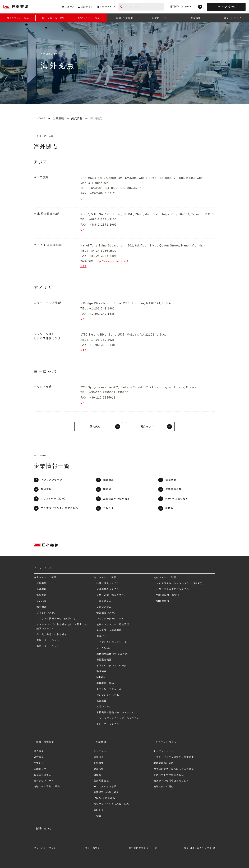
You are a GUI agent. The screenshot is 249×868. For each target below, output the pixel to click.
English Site (107, 7)
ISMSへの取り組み (178, 500)
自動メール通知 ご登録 (47, 786)
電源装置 (102, 702)
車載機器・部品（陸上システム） (115, 713)
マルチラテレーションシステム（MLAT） (180, 584)
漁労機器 (41, 608)
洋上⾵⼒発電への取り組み (52, 635)
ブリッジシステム (47, 614)
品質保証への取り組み (118, 500)
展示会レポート (43, 768)
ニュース (70, 7)
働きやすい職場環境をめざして (171, 780)
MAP (84, 199)
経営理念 (109, 481)
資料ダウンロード (181, 7)
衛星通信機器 (104, 661)
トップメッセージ (53, 481)
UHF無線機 (163, 602)
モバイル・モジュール (109, 690)
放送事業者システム (108, 590)
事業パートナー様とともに (169, 774)
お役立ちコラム (43, 774)
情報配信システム (107, 614)
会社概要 (172, 481)
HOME (41, 118)
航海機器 (41, 584)
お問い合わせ (228, 7)
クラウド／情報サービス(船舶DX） (57, 620)
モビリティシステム (108, 725)
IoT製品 (101, 678)
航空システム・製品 (165, 578)
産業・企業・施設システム (112, 596)
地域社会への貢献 (164, 786)
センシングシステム (108, 696)
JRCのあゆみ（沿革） (55, 500)
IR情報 (170, 509)
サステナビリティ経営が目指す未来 (174, 756)
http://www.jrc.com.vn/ (112, 261)
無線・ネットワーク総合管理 (113, 625)
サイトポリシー (94, 845)
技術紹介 (39, 762)
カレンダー (111, 509)
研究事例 (39, 756)
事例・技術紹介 (43, 741)
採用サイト (87, 7)
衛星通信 (41, 596)
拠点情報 (79, 118)
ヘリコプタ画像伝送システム (173, 590)
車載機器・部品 (105, 684)
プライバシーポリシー (47, 845)
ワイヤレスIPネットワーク (112, 643)
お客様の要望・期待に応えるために (174, 768)
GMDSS (41, 602)
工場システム (104, 708)
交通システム (104, 608)
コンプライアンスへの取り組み (61, 509)
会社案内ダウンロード (141, 845)
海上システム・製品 (45, 578)
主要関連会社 (174, 490)
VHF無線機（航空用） (169, 596)
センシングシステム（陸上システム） (118, 719)
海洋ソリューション (48, 641)
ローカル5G (103, 649)
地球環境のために (164, 762)
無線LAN (102, 637)
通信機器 (41, 590)
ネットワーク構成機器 (109, 631)
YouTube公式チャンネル (197, 845)
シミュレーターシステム (110, 620)
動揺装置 (102, 672)
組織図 (108, 490)
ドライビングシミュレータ (112, 666)
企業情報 (59, 118)
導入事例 (39, 750)
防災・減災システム (108, 584)
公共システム (104, 602)
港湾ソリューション (48, 647)
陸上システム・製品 (105, 578)
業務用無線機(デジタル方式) (113, 655)
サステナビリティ (164, 741)
